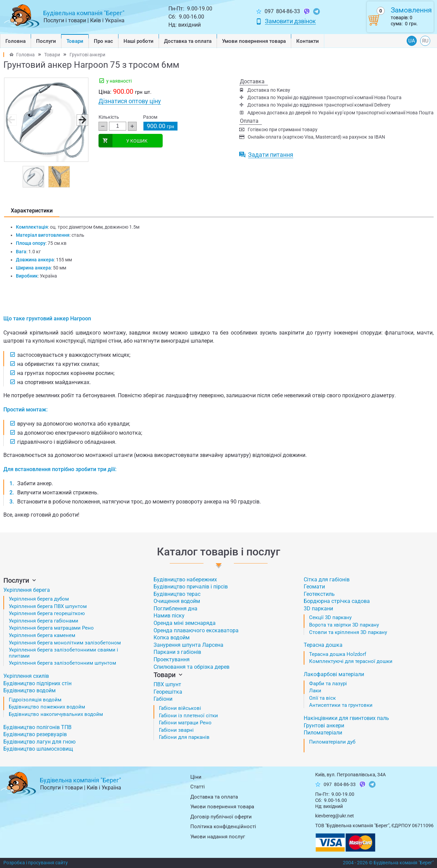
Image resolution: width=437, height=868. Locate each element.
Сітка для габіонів (327, 580)
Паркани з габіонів (177, 652)
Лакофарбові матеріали (334, 674)
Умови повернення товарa (254, 41)
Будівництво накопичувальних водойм (56, 714)
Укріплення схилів (26, 676)
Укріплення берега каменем (42, 635)
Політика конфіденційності (223, 827)
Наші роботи (139, 41)
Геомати (314, 587)
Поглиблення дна (175, 609)
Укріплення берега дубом (39, 599)
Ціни (196, 777)
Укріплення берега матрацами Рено (51, 628)
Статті (198, 787)
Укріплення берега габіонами (44, 621)
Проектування (172, 659)
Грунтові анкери (87, 55)
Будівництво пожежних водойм (47, 707)
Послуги (46, 41)
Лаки (315, 691)
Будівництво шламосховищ (38, 749)
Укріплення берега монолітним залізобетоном (65, 643)
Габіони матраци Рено (185, 723)
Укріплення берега (27, 590)
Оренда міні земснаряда (185, 623)
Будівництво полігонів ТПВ (37, 727)
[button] (82, 120)
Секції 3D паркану (330, 617)
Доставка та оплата (188, 41)
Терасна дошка (323, 645)
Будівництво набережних (185, 580)
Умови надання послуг (218, 837)
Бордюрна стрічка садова (337, 601)
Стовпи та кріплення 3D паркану (348, 632)
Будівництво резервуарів (35, 734)
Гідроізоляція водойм (35, 700)
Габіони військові (180, 708)
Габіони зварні (176, 730)
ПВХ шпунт (167, 684)
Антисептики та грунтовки (341, 705)
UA (412, 41)
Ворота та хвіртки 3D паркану (344, 625)
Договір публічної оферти (221, 817)
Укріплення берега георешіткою (47, 613)
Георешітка (168, 692)
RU (425, 41)
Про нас (103, 41)
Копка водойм (172, 638)
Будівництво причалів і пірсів (191, 587)
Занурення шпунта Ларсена (188, 645)
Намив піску (169, 616)
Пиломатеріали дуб (332, 742)
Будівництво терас (177, 594)
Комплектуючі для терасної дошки (351, 661)
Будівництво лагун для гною (39, 742)
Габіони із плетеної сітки (188, 716)
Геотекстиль (319, 594)
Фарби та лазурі (328, 684)
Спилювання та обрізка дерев (192, 667)
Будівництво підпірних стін (37, 683)
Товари (75, 41)
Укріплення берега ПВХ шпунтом (48, 606)
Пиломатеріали (323, 733)
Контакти (308, 41)
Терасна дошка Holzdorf (338, 654)
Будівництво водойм (30, 690)
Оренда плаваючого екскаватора (196, 630)
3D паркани (318, 609)
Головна (16, 41)
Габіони (163, 699)
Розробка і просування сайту (36, 863)
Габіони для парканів (184, 737)
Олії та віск (322, 698)
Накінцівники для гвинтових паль (346, 718)
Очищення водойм (177, 601)
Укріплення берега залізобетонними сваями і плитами (63, 653)
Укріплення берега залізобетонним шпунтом (62, 663)
